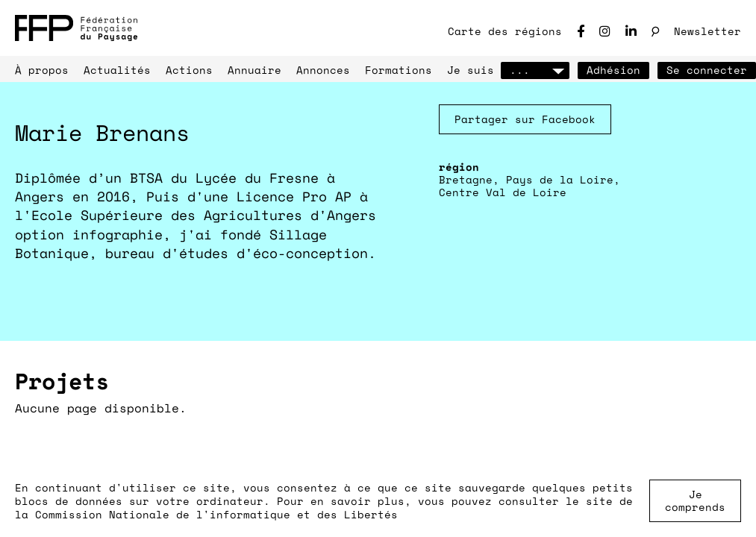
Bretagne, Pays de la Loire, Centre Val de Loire (529, 186)
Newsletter (707, 31)
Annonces (323, 70)
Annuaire (254, 70)
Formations (399, 70)
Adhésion (613, 70)
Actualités (117, 70)
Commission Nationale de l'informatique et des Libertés (216, 514)
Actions (189, 70)
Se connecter (707, 70)
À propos (42, 70)
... (535, 70)
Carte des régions (505, 31)
